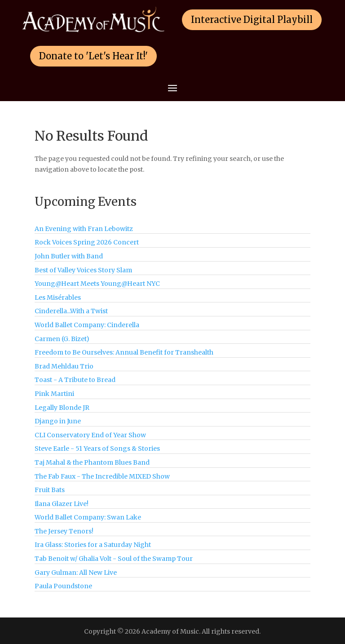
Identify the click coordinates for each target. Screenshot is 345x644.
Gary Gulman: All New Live (76, 573)
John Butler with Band (69, 256)
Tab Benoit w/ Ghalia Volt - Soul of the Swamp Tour (114, 559)
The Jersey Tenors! (64, 531)
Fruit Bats (50, 490)
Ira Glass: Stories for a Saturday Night (93, 545)
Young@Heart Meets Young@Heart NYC (97, 284)
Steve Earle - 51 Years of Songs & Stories (97, 449)
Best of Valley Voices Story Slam (83, 270)
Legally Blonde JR (62, 408)
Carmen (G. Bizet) (62, 339)
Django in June (58, 421)
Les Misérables (58, 298)
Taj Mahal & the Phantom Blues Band (92, 462)
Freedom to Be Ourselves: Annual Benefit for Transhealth (124, 352)
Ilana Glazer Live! (62, 504)
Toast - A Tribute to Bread (75, 380)
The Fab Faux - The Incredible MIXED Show (102, 476)
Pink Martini (54, 394)
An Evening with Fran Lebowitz (84, 229)
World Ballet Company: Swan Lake (88, 517)
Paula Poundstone (63, 586)
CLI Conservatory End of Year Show (90, 435)
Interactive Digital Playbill (252, 20)
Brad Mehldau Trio (64, 366)
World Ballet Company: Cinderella (87, 325)
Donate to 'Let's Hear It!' (93, 56)
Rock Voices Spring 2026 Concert (87, 242)
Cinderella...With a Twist (71, 311)
